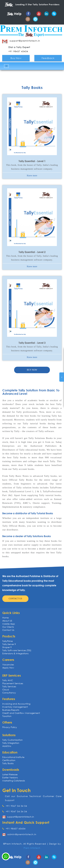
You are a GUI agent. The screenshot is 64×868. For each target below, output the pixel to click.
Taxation (7, 716)
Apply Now (8, 668)
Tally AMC (8, 680)
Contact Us (8, 630)
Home (6, 618)
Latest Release (10, 774)
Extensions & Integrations (15, 653)
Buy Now (16, 58)
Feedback (48, 58)
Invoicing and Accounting (16, 704)
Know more (32, 176)
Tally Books (8, 763)
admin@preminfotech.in (22, 834)
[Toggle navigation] (6, 66)
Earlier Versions (10, 777)
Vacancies (8, 665)
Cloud (6, 690)
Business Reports (11, 710)
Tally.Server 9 (9, 644)
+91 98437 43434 (14, 829)
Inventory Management (15, 707)
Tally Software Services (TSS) (17, 650)
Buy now (32, 370)
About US (7, 621)
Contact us (15, 599)
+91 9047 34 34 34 (15, 811)
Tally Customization (13, 740)
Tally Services (9, 686)
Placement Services (13, 683)
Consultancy (9, 693)
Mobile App (9, 624)
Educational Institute (13, 757)
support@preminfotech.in (21, 817)
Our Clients (8, 627)
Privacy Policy (10, 727)
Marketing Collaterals (14, 781)
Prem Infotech (32, 848)
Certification (9, 760)
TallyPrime (8, 641)
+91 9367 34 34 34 (15, 806)
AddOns (7, 746)
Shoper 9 (7, 647)
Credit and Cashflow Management (21, 713)
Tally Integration (11, 743)
